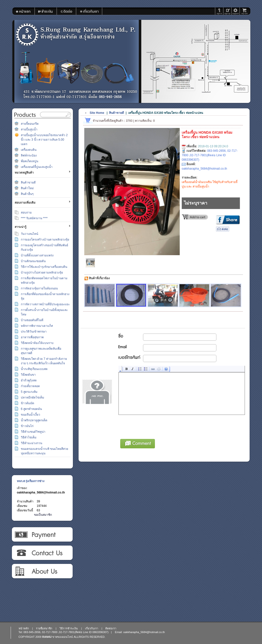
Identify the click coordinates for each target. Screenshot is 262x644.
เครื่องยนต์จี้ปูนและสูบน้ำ (37, 167)
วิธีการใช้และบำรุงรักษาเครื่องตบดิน (44, 267)
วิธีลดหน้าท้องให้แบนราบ (37, 343)
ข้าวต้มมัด (28, 403)
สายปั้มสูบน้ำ (29, 129)
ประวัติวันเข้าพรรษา (34, 332)
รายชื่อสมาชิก (44, 628)
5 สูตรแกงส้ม (29, 392)
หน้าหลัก (24, 628)
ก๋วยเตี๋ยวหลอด (30, 386)
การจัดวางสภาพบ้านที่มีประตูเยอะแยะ (45, 304)
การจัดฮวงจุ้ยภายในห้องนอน (39, 288)
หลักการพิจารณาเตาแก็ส (37, 326)
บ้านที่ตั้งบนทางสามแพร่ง (37, 255)
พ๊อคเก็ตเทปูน (29, 161)
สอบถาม (26, 213)
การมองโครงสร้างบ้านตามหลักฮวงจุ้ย (45, 240)
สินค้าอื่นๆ (27, 194)
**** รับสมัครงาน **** (34, 218)
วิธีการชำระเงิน (42, 535)
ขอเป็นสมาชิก (43, 515)
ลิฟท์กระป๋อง (29, 155)
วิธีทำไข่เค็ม (29, 437)
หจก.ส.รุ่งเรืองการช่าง (31, 481)
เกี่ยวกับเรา (42, 571)
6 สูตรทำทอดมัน (31, 409)
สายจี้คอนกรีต (30, 124)
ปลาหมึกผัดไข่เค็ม (32, 398)
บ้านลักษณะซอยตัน (33, 261)
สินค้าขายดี (28, 183)
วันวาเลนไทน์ (29, 234)
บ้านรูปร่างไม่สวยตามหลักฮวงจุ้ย (42, 273)
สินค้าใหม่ (27, 188)
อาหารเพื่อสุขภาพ (32, 337)
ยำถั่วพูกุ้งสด (29, 380)
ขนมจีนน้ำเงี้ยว (30, 415)
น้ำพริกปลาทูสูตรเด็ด (34, 420)
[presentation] (156, 426)
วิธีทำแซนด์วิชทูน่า (33, 432)
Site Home (97, 113)
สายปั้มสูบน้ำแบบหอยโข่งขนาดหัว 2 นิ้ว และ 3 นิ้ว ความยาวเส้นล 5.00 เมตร (44, 140)
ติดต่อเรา (42, 553)
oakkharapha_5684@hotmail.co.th (41, 492)
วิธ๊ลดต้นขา (28, 375)
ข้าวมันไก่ (27, 426)
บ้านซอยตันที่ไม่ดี (32, 320)
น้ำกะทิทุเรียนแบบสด (34, 369)
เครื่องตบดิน (29, 150)
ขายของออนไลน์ (63, 637)
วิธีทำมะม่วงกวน (31, 443)
